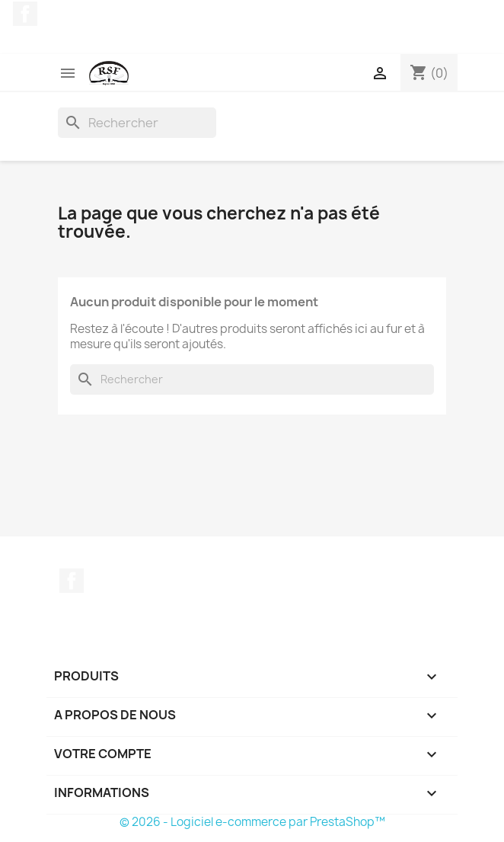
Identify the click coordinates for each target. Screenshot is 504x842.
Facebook (25, 14)
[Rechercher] (137, 123)
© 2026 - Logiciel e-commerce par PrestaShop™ (252, 822)
